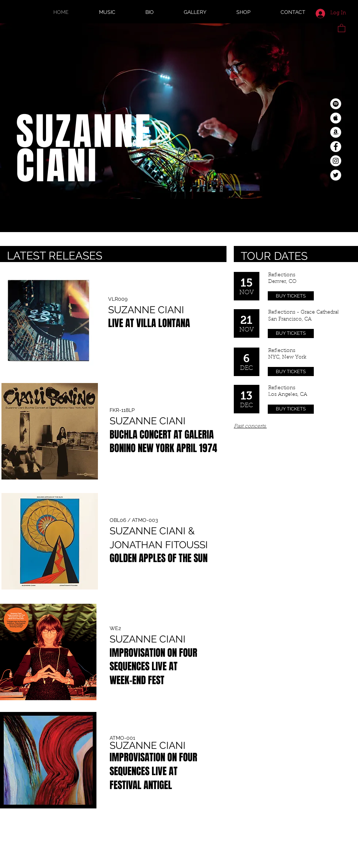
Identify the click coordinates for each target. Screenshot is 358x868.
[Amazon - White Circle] (336, 132)
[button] (342, 28)
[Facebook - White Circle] (336, 147)
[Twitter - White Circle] (336, 175)
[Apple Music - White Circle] (336, 118)
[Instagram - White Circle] (336, 161)
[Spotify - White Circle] (336, 104)
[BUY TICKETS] (291, 296)
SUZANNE (84, 132)
